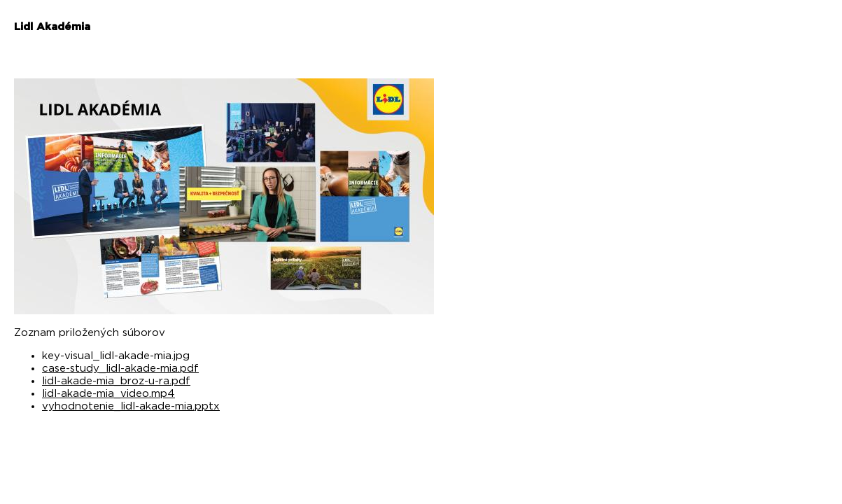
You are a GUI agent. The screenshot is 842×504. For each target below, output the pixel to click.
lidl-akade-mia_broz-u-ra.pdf (116, 381)
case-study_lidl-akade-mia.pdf (120, 369)
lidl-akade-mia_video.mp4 (108, 394)
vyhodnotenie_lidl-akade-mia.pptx (131, 406)
